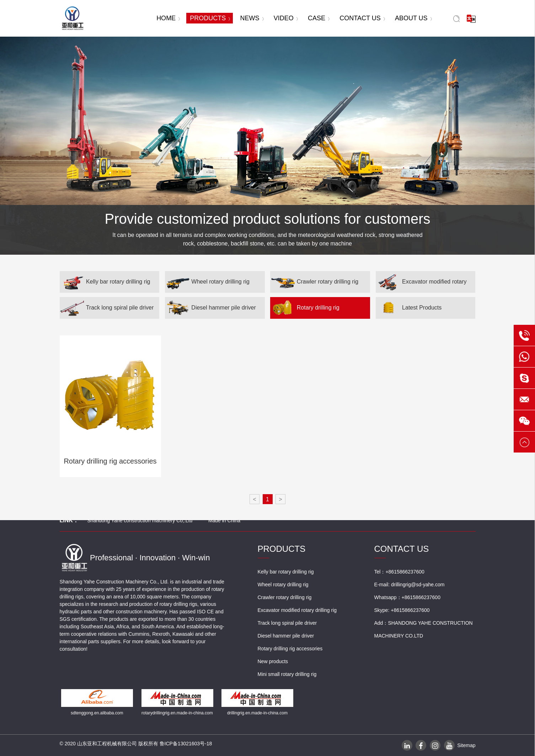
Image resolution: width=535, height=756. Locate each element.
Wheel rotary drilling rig (207, 282)
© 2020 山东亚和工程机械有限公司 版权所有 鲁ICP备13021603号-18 (136, 744)
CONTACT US (362, 18)
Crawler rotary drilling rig (314, 282)
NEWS (252, 18)
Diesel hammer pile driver (210, 308)
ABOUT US (413, 18)
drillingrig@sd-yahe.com (418, 585)
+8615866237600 (421, 597)
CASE (319, 18)
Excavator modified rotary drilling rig (421, 286)
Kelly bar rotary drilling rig (105, 282)
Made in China (224, 520)
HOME (168, 18)
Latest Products (409, 308)
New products (273, 661)
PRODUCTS (210, 18)
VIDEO (286, 18)
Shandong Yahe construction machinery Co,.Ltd (140, 520)
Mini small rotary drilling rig (287, 674)
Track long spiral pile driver (107, 308)
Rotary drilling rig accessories (305, 311)
